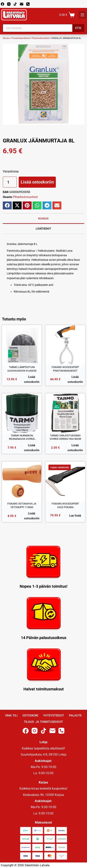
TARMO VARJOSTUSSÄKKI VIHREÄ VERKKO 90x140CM (65, 437)
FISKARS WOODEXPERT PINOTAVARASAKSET (65, 369)
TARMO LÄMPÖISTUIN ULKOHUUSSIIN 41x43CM (22, 369)
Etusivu (6, 38)
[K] (82, 15)
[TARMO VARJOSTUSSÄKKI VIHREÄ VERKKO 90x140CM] (65, 413)
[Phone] (28, 4)
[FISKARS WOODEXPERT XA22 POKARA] (65, 481)
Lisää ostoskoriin (37, 182)
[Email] (22, 4)
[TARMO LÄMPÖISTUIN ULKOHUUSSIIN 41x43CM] (22, 345)
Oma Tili (11, 715)
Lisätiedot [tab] (43, 229)
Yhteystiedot (54, 715)
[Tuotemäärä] (10, 182)
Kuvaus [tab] (43, 218)
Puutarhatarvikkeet (21, 38)
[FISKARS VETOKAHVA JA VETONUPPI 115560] (22, 481)
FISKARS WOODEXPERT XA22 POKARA (65, 505)
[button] (7, 205)
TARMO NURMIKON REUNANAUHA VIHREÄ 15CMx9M (22, 437)
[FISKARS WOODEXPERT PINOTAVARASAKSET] (65, 345)
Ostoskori (30, 715)
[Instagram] (9, 4)
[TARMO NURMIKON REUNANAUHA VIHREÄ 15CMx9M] (22, 413)
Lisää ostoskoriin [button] (32, 379)
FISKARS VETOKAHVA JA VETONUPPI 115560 (22, 505)
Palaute (75, 715)
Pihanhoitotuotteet (41, 38)
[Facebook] (2, 4)
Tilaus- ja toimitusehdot (43, 722)
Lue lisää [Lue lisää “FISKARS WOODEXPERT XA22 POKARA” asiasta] (75, 516)
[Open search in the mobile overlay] (43, 28)
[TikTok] (15, 4)
